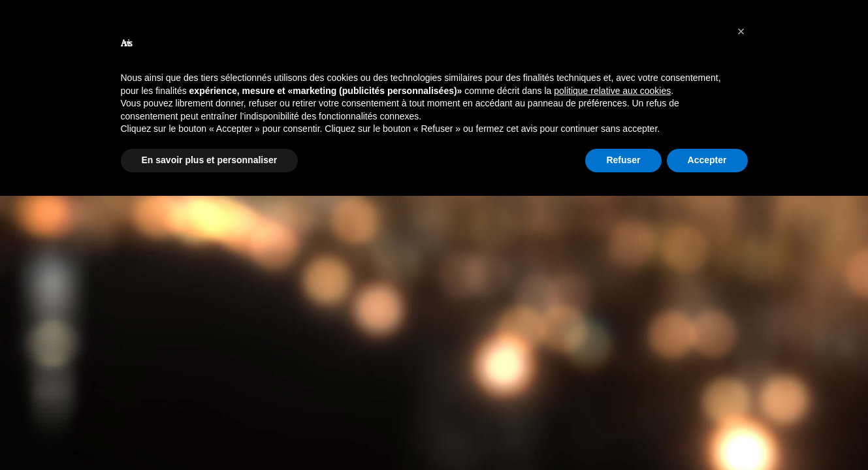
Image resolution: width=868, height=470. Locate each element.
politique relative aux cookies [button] (612, 91)
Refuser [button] (623, 160)
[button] (741, 31)
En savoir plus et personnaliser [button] (210, 160)
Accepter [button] (707, 160)
